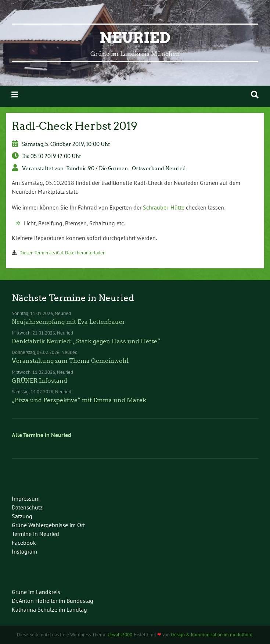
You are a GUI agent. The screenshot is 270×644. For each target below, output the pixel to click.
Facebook (24, 543)
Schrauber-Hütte (164, 207)
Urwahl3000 (120, 635)
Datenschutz (27, 507)
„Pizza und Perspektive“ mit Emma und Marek (79, 400)
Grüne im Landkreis (36, 592)
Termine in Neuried (35, 534)
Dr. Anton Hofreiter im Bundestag (53, 601)
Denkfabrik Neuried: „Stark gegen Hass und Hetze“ (86, 341)
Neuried (135, 38)
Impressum (26, 498)
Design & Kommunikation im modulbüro (212, 635)
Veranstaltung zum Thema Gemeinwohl (70, 361)
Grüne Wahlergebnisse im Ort (48, 525)
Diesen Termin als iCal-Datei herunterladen (62, 253)
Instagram (24, 551)
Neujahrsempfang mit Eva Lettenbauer (69, 322)
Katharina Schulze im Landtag (49, 609)
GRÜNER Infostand (39, 381)
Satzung (22, 516)
